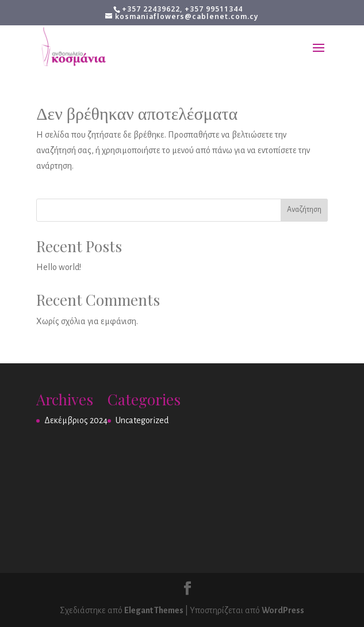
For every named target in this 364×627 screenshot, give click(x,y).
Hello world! (59, 267)
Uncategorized (142, 420)
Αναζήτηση (304, 210)
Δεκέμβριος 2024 (76, 420)
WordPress (283, 610)
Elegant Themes (154, 610)
